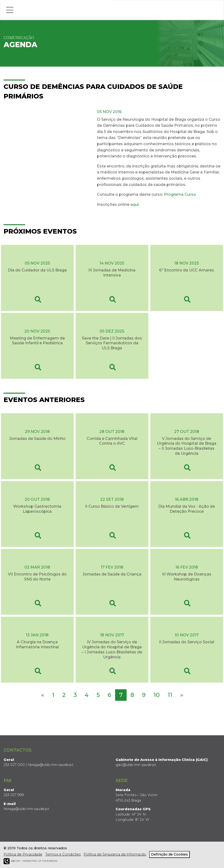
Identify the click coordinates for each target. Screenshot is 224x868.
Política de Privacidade (23, 854)
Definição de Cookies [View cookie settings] (169, 854)
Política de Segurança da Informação (115, 854)
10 (157, 695)
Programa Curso (180, 194)
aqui (135, 204)
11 (170, 695)
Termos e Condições (63, 854)
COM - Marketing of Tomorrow (31, 861)
